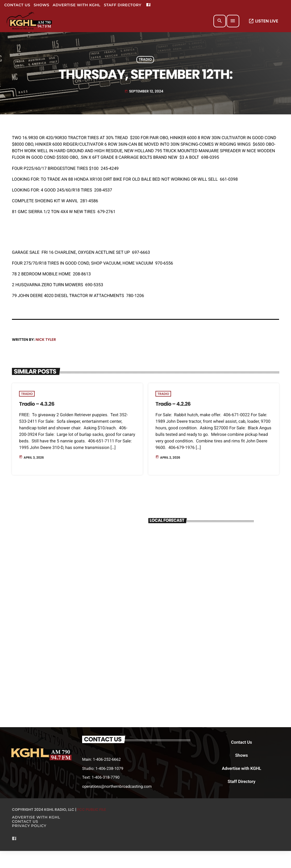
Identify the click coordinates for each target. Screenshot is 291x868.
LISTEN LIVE (263, 21)
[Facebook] (148, 5)
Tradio (145, 60)
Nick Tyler (46, 340)
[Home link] (30, 21)
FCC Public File (92, 810)
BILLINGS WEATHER (201, 551)
